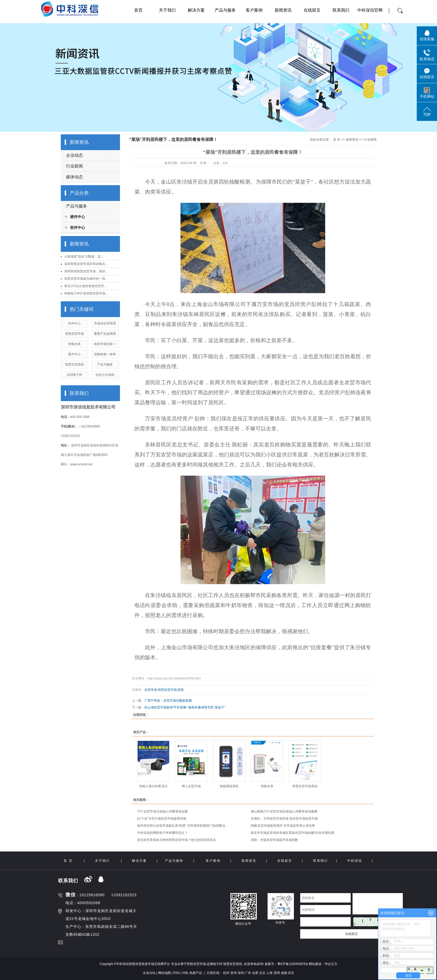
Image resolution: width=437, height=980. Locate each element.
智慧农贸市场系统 (305, 786)
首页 (138, 10)
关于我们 (167, 10)
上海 (269, 973)
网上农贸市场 (191, 786)
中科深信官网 (370, 10)
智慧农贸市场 (74, 334)
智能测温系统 (229, 786)
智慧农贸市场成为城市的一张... (86, 279)
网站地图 (164, 973)
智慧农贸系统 (74, 365)
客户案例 (254, 10)
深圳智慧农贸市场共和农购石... (86, 264)
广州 (248, 973)
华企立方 (331, 964)
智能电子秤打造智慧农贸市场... (86, 293)
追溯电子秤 (214, 964)
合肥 (255, 973)
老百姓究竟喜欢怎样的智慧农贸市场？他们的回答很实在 (177, 840)
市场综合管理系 (105, 323)
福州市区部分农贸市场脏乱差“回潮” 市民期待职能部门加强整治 (181, 826)
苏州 (234, 973)
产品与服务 (225, 10)
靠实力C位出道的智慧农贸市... (86, 286)
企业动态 (74, 155)
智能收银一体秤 (105, 354)
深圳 (241, 973)
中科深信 (355, 861)
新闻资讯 (283, 10)
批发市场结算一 (105, 344)
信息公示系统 (105, 375)
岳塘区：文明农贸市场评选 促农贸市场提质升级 (284, 819)
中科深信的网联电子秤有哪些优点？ (162, 833)
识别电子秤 (74, 375)
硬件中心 (78, 217)
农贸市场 (151, 690)
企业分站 (149, 973)
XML (185, 973)
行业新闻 (74, 166)
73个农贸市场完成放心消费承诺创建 (162, 811)
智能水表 (74, 344)
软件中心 (78, 228)
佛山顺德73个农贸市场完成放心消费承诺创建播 (284, 811)
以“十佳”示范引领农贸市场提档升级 (162, 819)
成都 (284, 973)
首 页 (337, 140)
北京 (262, 973)
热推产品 (196, 973)
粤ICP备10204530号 (292, 964)
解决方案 (196, 10)
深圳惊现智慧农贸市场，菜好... (86, 271)
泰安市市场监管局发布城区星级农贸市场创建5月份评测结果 (293, 833)
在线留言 (312, 10)
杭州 (226, 973)
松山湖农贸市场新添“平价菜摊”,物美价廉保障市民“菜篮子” (185, 707)
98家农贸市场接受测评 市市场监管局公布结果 (283, 826)
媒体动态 (74, 177)
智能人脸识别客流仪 (153, 786)
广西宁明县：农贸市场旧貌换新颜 (168, 701)
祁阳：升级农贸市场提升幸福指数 (274, 840)
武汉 (291, 973)
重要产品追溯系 (105, 334)
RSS (176, 973)
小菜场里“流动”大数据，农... (84, 257)
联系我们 (341, 10)
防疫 (181, 690)
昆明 (277, 973)
